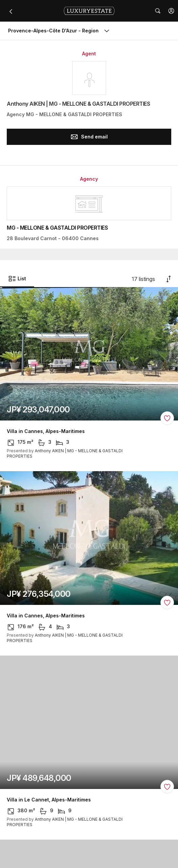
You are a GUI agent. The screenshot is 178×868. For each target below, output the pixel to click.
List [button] (17, 279)
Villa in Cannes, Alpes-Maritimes (46, 431)
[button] (171, 11)
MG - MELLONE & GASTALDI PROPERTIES (57, 228)
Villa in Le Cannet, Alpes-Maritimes (49, 800)
